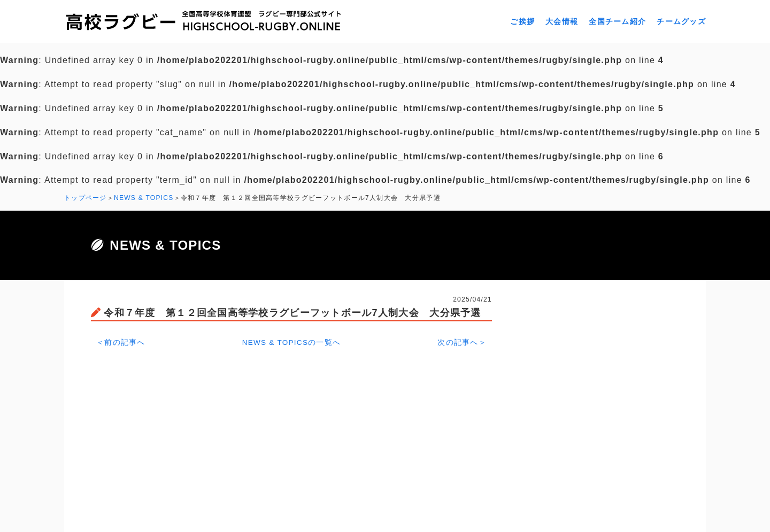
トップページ (86, 198)
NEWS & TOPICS (144, 198)
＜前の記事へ (121, 341)
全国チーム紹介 (617, 21)
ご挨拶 (522, 21)
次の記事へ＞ (462, 341)
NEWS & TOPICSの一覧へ (292, 341)
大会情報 (562, 21)
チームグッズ (681, 21)
